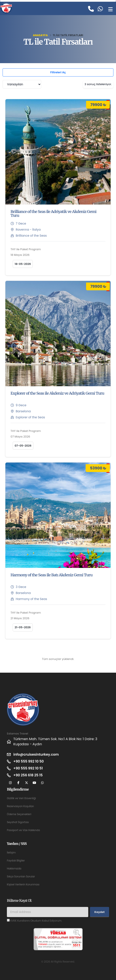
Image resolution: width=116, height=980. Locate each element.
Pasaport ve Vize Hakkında (23, 830)
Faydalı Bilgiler (16, 861)
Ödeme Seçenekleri (19, 814)
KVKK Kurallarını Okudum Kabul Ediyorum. (36, 921)
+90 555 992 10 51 (28, 768)
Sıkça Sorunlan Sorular (21, 877)
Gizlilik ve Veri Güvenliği (21, 798)
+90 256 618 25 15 (28, 775)
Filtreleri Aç (58, 72)
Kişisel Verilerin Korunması (23, 885)
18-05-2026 (23, 264)
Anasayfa (40, 35)
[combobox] (22, 84)
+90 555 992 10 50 (29, 761)
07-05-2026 (23, 446)
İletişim (11, 853)
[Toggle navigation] (110, 9)
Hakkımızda (14, 869)
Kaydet (100, 912)
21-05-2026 (23, 627)
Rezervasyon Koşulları (20, 806)
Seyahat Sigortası (18, 822)
